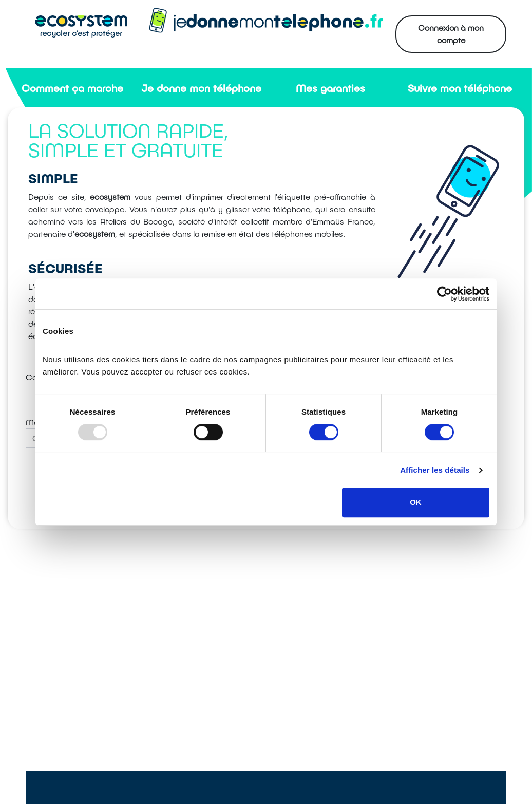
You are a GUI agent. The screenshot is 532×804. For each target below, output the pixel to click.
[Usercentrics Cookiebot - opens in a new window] (444, 294)
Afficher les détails (435, 470)
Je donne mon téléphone (201, 88)
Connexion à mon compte (451, 34)
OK (416, 502)
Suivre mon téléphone (460, 88)
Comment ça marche (72, 88)
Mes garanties (330, 88)
